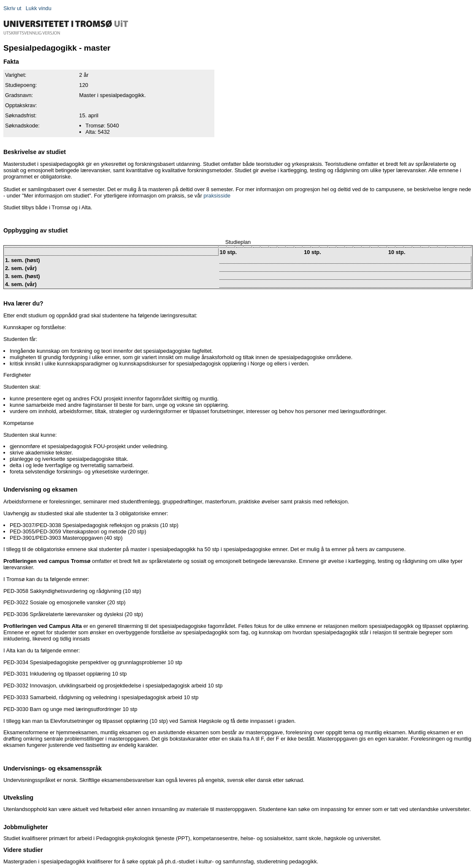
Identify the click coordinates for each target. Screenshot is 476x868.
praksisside (217, 196)
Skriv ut (12, 8)
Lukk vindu (39, 8)
